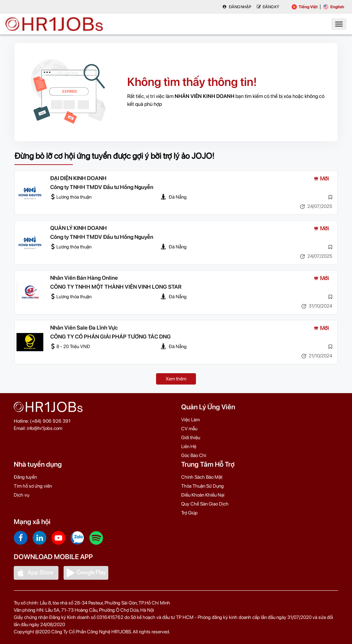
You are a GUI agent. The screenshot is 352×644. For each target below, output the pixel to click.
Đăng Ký (268, 7)
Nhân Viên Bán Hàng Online (84, 278)
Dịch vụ (21, 495)
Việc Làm (190, 420)
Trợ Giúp (189, 513)
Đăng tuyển (25, 477)
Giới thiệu (191, 437)
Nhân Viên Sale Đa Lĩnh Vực (84, 328)
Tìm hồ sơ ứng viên (33, 486)
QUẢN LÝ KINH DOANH (79, 228)
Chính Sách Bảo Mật (202, 477)
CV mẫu (189, 429)
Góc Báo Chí (194, 455)
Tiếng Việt (305, 7)
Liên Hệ (189, 446)
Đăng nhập (237, 7)
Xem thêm (176, 379)
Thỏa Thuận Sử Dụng (202, 486)
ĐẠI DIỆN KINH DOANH (78, 178)
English (334, 7)
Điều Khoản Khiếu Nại (203, 495)
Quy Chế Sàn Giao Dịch (205, 504)
